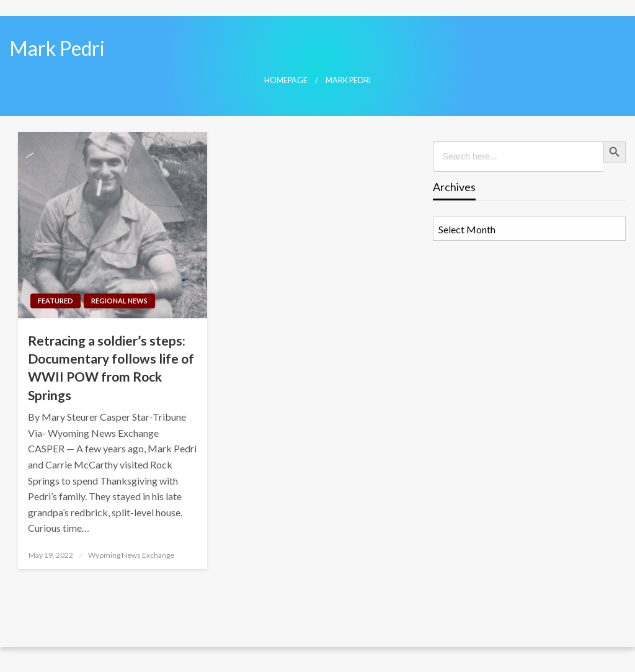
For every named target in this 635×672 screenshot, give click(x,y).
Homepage (286, 80)
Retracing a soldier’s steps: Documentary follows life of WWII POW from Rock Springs (111, 368)
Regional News (119, 301)
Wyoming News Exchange (131, 555)
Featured (56, 301)
